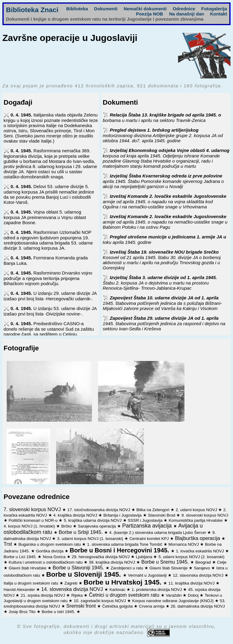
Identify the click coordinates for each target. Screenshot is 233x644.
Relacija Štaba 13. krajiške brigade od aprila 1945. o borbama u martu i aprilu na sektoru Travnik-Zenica (162, 118)
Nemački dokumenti (145, 9)
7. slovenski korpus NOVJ (33, 509)
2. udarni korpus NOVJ (197, 510)
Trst (8, 544)
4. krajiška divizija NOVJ (76, 515)
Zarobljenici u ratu (128, 568)
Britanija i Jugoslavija (123, 515)
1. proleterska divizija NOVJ (157, 590)
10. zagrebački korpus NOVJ (100, 601)
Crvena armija (152, 606)
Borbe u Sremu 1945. (166, 562)
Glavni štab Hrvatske (28, 568)
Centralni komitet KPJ (150, 539)
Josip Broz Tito (22, 612)
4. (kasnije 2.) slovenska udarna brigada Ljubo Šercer (158, 533)
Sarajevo (203, 568)
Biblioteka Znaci (32, 10)
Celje (222, 562)
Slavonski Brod (162, 515)
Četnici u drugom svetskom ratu (125, 595)
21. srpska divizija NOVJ (43, 595)
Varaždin (174, 595)
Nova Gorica (55, 557)
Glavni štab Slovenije (169, 568)
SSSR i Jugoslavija (146, 520)
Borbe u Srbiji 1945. (82, 532)
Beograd (204, 562)
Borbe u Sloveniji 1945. (84, 574)
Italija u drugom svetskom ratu (32, 583)
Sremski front (82, 606)
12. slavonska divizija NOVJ (199, 575)
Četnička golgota (118, 606)
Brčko (67, 526)
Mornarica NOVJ (184, 544)
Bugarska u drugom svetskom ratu (50, 544)
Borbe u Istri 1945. (59, 612)
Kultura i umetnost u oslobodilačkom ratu (46, 562)
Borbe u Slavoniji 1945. (79, 568)
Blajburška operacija (198, 538)
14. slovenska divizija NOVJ (73, 589)
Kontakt (218, 14)
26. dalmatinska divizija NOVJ (198, 606)
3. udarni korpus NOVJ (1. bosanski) (91, 539)
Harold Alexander (20, 590)
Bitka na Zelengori (154, 510)
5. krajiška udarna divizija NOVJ (93, 520)
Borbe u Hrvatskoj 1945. (124, 582)
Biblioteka (77, 9)
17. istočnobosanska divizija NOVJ (99, 510)
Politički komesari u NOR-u (34, 520)
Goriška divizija (51, 551)
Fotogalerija (214, 9)
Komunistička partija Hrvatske (196, 520)
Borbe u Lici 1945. (21, 557)
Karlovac (118, 590)
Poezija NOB (149, 14)
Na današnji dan (186, 14)
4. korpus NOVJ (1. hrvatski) (30, 526)
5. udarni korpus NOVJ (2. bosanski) (191, 557)
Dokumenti (106, 9)
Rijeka (78, 595)
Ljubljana (145, 557)
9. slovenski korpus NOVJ (205, 515)
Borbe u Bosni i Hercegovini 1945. (120, 550)
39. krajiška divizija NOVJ (113, 562)
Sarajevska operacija (98, 526)
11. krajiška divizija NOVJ (192, 583)
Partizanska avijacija (148, 526)
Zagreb (71, 583)
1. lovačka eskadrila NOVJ (201, 551)
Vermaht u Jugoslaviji (148, 575)
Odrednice (184, 9)
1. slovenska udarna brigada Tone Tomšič (125, 544)
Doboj (194, 595)
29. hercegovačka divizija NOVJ (101, 557)
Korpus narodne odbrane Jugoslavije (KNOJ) (173, 601)
